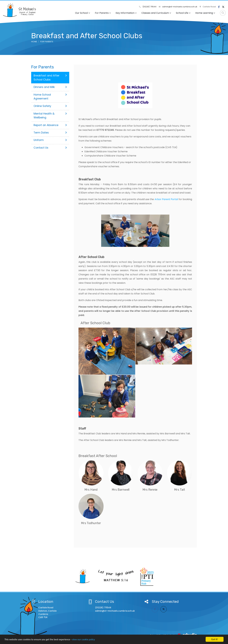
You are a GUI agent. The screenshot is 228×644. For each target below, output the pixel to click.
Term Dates (50, 133)
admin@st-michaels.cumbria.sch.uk (178, 7)
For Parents (103, 13)
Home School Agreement (50, 97)
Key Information (126, 13)
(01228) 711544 (148, 7)
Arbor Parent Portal (166, 199)
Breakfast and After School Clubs (50, 77)
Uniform (50, 140)
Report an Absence (50, 125)
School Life (183, 13)
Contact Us (50, 148)
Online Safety (50, 106)
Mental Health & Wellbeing (50, 116)
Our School (83, 13)
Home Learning (205, 13)
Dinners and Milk (50, 87)
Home (34, 42)
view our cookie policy (83, 639)
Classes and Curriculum (156, 13)
